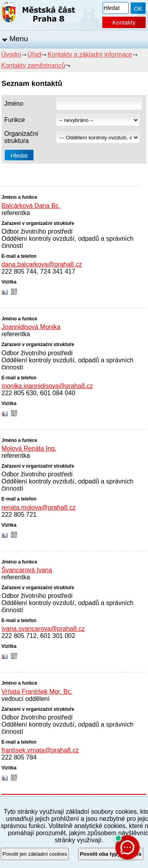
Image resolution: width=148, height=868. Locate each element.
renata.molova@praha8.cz (39, 507)
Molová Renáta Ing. (29, 448)
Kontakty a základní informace (90, 54)
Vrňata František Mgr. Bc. (37, 692)
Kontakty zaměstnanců (33, 66)
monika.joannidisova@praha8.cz (47, 386)
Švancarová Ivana (27, 570)
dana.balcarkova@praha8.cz (42, 264)
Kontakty (124, 22)
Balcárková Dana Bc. (31, 206)
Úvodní (11, 54)
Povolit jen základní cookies (35, 854)
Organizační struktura (21, 137)
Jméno (14, 104)
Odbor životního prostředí (37, 231)
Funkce (15, 120)
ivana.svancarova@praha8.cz (43, 629)
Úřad (35, 54)
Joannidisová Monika (31, 327)
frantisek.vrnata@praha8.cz (40, 750)
